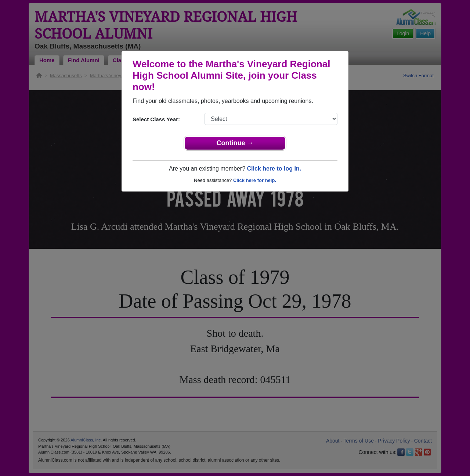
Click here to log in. (274, 169)
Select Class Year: (156, 119)
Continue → (235, 143)
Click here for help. (255, 180)
